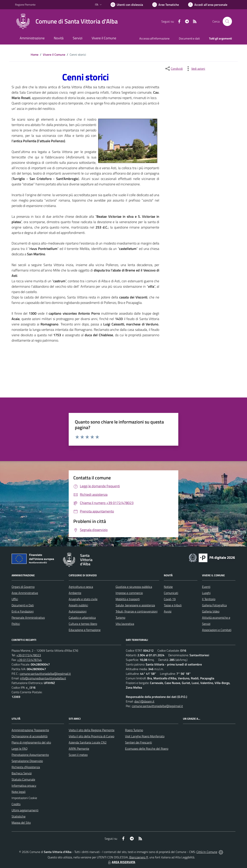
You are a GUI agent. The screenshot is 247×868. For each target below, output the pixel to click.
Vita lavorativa (125, 624)
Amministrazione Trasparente (30, 730)
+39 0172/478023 (29, 655)
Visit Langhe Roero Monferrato (145, 736)
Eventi (206, 587)
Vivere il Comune (54, 55)
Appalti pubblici (78, 605)
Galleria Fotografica (214, 605)
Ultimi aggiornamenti (25, 810)
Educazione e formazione (85, 630)
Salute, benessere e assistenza (135, 605)
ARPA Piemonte (79, 749)
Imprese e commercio (129, 593)
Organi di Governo (23, 587)
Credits (16, 804)
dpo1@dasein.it (144, 701)
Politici (16, 624)
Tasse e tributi (173, 605)
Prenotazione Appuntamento (30, 755)
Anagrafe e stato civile (83, 599)
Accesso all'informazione (154, 38)
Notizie (168, 587)
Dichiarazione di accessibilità (30, 736)
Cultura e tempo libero (83, 624)
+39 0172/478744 (29, 660)
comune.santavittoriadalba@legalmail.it (45, 674)
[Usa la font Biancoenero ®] (127, 5)
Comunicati (171, 593)
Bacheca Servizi (22, 773)
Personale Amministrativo (28, 618)
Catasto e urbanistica (82, 618)
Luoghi (206, 593)
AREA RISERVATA (121, 862)
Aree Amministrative (25, 593)
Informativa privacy (24, 786)
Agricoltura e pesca (81, 587)
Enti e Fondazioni (23, 611)
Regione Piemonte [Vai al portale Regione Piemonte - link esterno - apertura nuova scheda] (25, 5)
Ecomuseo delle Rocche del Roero (147, 749)
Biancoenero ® (139, 857)
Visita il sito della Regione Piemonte (92, 730)
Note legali (19, 792)
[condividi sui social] (174, 69)
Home (35, 55)
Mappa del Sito (21, 823)
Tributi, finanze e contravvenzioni (137, 611)
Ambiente (75, 593)
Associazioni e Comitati (217, 630)
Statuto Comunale (23, 779)
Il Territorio (209, 599)
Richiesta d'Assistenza (26, 767)
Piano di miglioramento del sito (31, 742)
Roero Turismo (134, 730)
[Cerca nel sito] (227, 21)
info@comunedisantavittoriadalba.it (43, 678)
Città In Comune (207, 852)
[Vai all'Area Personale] (208, 5)
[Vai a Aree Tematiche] (166, 5)
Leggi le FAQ (20, 749)
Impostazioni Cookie (24, 798)
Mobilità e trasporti (128, 599)
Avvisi (168, 611)
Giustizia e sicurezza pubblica (134, 587)
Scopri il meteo (78, 755)
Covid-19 (170, 599)
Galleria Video (211, 611)
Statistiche (19, 816)
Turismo (120, 618)
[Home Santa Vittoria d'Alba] (66, 21)
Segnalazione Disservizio (27, 761)
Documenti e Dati (23, 605)
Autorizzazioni (78, 611)
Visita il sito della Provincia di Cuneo (91, 736)
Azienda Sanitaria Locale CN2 (88, 742)
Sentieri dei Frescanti (138, 742)
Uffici (15, 599)
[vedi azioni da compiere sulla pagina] (195, 69)
